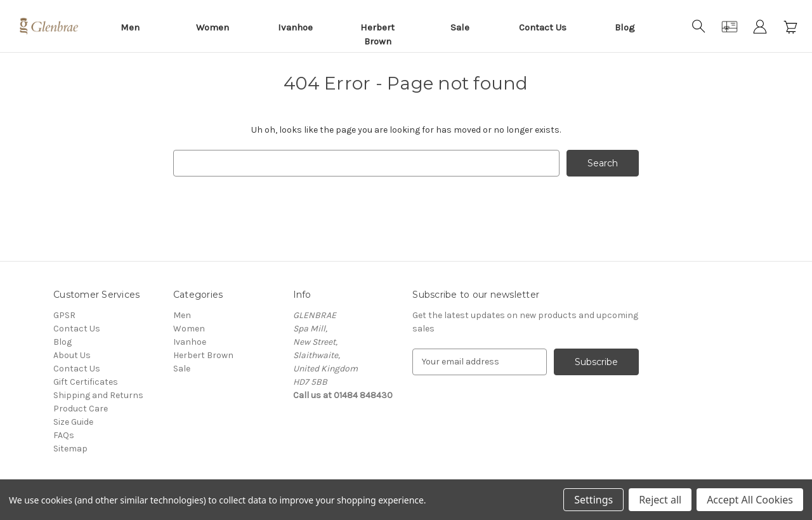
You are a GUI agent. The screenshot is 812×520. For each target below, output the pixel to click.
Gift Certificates (86, 382)
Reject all (660, 500)
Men (130, 27)
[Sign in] (760, 27)
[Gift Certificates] (730, 27)
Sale (460, 27)
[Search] (699, 27)
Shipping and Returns (98, 395)
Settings (593, 500)
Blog (625, 27)
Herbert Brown (377, 35)
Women (213, 27)
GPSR (64, 315)
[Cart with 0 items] (790, 27)
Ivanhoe (295, 27)
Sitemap (70, 449)
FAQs (64, 435)
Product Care (81, 409)
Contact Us (543, 27)
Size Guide (73, 422)
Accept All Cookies (750, 500)
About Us (72, 355)
